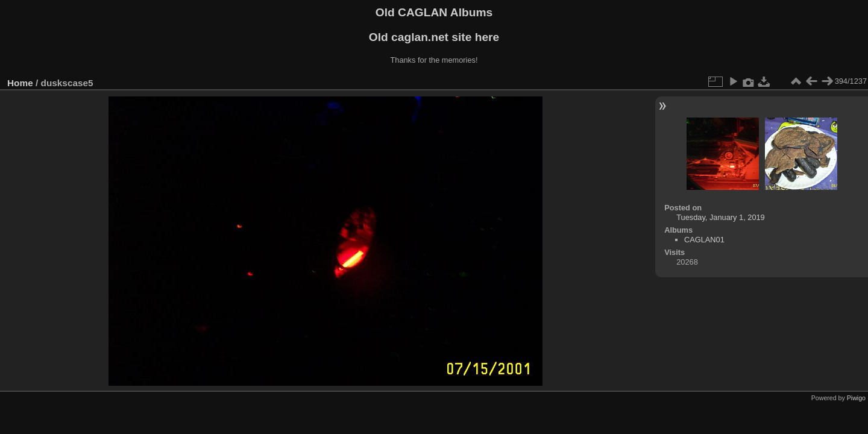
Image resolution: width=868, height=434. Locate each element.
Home (20, 83)
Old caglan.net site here (434, 37)
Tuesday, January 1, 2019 (721, 217)
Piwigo (856, 398)
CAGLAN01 (704, 240)
